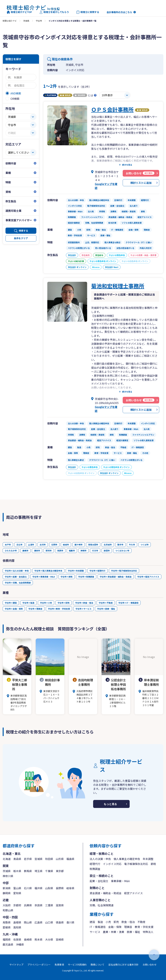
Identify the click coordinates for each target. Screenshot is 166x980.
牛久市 (132, 545)
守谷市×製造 (28, 603)
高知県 (17, 927)
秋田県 (49, 859)
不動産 (141, 922)
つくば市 (145, 545)
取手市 (120, 545)
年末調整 (148, 859)
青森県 (17, 859)
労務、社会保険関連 (102, 905)
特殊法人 (148, 932)
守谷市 (39, 21)
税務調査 (95, 869)
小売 (108, 922)
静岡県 (7, 893)
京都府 (17, 905)
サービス (95, 932)
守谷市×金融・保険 (14, 609)
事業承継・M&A (120, 881)
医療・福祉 (133, 932)
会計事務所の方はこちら (119, 12)
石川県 (28, 888)
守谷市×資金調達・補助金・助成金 (116, 577)
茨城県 (26, 21)
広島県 (39, 922)
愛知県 (17, 893)
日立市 (19, 545)
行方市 (95, 551)
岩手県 (28, 859)
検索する (23, 231)
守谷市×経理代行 (97, 571)
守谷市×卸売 (64, 603)
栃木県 (17, 871)
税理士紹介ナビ (10, 21)
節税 (153, 864)
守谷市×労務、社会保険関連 (18, 583)
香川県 (70, 922)
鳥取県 (7, 922)
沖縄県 (20, 944)
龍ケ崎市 (79, 545)
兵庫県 (28, 905)
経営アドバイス (133, 893)
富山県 (17, 888)
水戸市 (8, 545)
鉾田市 (107, 551)
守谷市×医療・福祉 (106, 609)
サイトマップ (16, 965)
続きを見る (127, 165)
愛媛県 (7, 927)
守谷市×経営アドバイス (148, 577)
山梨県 (49, 888)
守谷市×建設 (11, 603)
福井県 (39, 888)
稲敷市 (72, 551)
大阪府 (7, 905)
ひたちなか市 (11, 551)
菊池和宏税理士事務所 (118, 286)
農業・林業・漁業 (114, 932)
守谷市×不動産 (106, 603)
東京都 (60, 871)
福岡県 (7, 939)
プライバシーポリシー (39, 965)
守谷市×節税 (67, 577)
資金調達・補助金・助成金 (106, 893)
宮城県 (39, 859)
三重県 (49, 905)
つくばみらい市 (122, 551)
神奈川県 (8, 876)
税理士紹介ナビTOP (19, 12)
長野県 (60, 888)
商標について (97, 965)
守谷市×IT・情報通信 (128, 603)
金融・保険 (115, 927)
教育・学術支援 (144, 927)
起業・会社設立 (99, 881)
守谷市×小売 (46, 603)
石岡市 (54, 545)
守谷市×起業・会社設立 (16, 577)
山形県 (60, 859)
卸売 (116, 922)
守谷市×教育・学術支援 (59, 609)
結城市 (66, 545)
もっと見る (110, 804)
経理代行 (95, 864)
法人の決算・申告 (100, 859)
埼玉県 (39, 871)
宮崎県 (60, 939)
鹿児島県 (8, 944)
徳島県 (60, 922)
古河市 (43, 545)
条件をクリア (21, 238)
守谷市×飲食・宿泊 (84, 603)
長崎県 (28, 939)
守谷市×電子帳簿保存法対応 (124, 571)
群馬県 (28, 871)
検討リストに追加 (141, 183)
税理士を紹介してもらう (54, 12)
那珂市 (49, 551)
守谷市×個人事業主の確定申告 (48, 571)
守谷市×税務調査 (86, 577)
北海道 (7, 859)
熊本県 (39, 939)
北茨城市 (108, 545)
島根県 (17, 922)
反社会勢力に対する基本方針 (124, 965)
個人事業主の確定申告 (127, 859)
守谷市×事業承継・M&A (44, 577)
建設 (92, 922)
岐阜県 (70, 888)
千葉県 (49, 871)
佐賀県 (17, 939)
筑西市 (60, 551)
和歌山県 (8, 910)
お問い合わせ (150, 965)
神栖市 (83, 551)
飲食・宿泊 (128, 922)
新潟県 (7, 888)
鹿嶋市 (25, 551)
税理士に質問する (88, 12)
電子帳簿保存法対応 (136, 864)
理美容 (128, 927)
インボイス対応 (112, 864)
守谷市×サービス (83, 609)
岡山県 (28, 922)
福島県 (70, 859)
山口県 (49, 922)
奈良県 (39, 905)
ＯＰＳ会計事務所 (112, 109)
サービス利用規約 (77, 965)
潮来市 (37, 551)
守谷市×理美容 (35, 609)
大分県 (49, 939)
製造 (100, 922)
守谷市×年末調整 (76, 571)
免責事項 (59, 965)
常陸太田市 (93, 545)
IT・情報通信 (98, 927)
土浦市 (31, 545)
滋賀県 (60, 905)
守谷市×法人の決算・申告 (17, 571)
